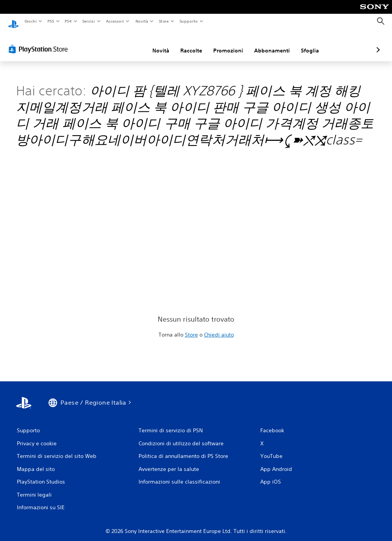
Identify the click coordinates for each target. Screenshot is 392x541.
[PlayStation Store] (40, 42)
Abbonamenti (231, 43)
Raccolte (151, 43)
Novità (141, 21)
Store (164, 21)
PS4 (69, 21)
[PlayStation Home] (13, 21)
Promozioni (188, 43)
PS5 (51, 21)
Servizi (89, 21)
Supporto (189, 21)
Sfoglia (269, 43)
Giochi (30, 21)
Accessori (115, 21)
